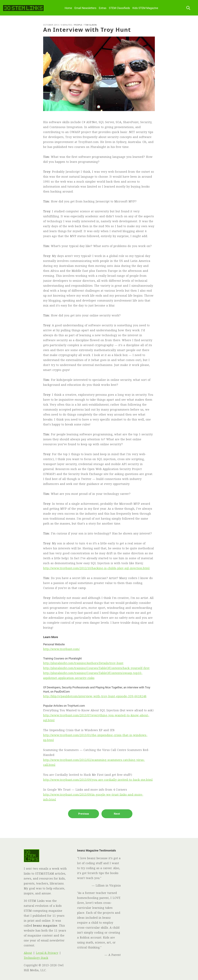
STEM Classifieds (119, 8)
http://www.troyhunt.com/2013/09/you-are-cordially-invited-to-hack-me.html (98, 780)
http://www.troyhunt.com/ (61, 649)
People (78, 25)
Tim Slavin (90, 25)
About (28, 953)
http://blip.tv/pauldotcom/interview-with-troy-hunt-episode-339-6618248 (95, 696)
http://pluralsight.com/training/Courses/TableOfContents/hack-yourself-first (96, 668)
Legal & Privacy (47, 953)
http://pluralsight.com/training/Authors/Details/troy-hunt (83, 663)
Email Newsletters (85, 8)
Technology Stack (36, 958)
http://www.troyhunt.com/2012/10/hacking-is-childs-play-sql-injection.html (96, 568)
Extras (103, 8)
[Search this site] (188, 8)
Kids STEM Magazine (145, 8)
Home (68, 8)
